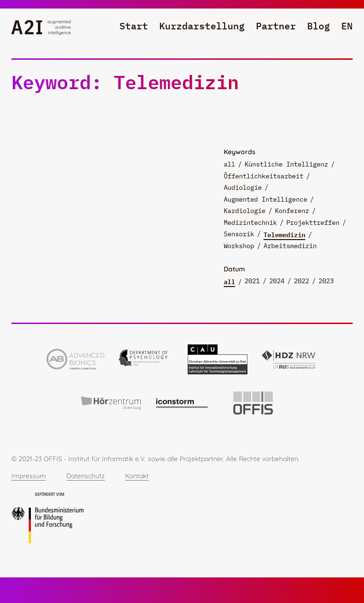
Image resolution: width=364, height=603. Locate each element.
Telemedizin (284, 234)
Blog (318, 26)
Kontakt (137, 476)
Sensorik (239, 234)
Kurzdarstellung (202, 26)
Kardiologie (245, 211)
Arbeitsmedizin (290, 246)
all (229, 164)
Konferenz (292, 211)
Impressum (29, 476)
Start (134, 26)
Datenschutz (86, 476)
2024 (277, 281)
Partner (276, 26)
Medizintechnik (250, 223)
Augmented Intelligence (265, 199)
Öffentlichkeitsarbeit (264, 176)
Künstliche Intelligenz (286, 164)
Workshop (239, 246)
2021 (252, 281)
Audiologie (243, 187)
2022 (301, 281)
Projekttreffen (313, 223)
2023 (326, 281)
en (347, 26)
